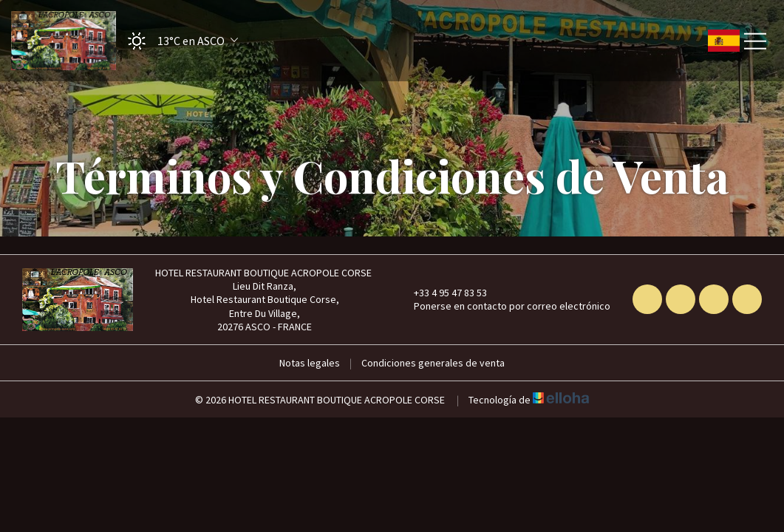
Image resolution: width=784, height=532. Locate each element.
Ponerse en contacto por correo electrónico (504, 306)
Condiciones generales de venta (433, 363)
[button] (178, 41)
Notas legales (310, 363)
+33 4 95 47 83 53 (442, 293)
